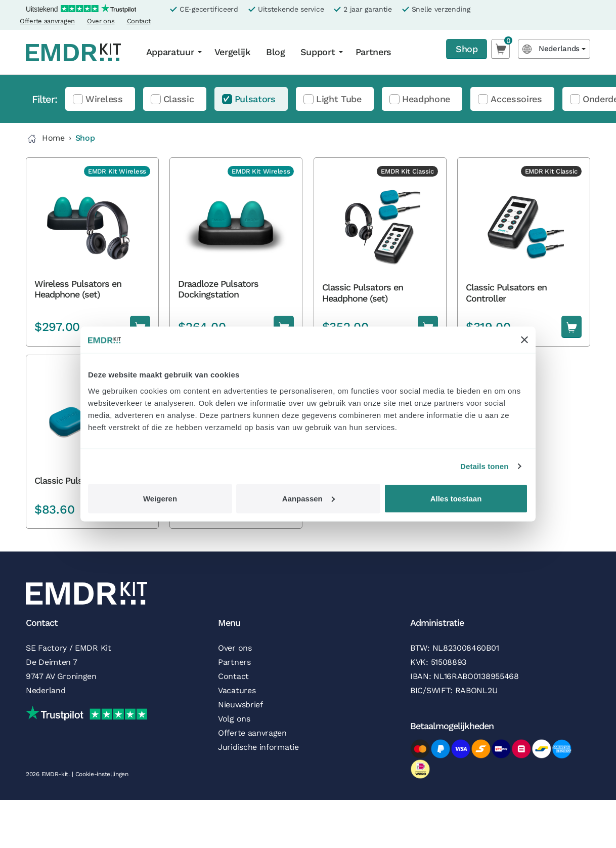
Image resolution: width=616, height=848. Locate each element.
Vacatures (237, 690)
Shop (467, 49)
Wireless (104, 99)
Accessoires (516, 99)
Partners (374, 52)
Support (318, 52)
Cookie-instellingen (102, 774)
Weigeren (160, 498)
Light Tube (339, 99)
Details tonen (484, 466)
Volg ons (234, 719)
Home (45, 139)
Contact (139, 21)
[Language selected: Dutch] (554, 49)
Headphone (426, 99)
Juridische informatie (258, 747)
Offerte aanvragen (47, 21)
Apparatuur (170, 52)
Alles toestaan (456, 498)
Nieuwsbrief (240, 705)
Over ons (101, 21)
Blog (276, 52)
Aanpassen (309, 498)
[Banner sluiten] (524, 340)
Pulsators (255, 99)
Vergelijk (233, 52)
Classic (179, 99)
